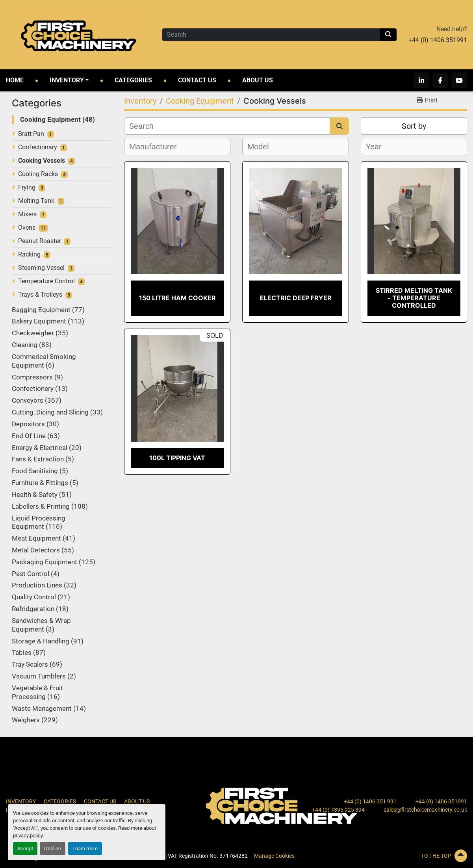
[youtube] (459, 80)
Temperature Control (46, 281)
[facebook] (440, 80)
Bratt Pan (31, 134)
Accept (25, 848)
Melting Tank (36, 201)
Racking (29, 254)
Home (15, 80)
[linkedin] (421, 80)
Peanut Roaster (39, 241)
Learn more (85, 848)
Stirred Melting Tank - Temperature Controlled (414, 298)
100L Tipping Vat (177, 458)
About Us (258, 80)
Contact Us (197, 80)
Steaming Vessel (41, 268)
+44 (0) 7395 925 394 (338, 810)
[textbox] (157, 147)
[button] (69, 80)
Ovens (27, 228)
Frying (27, 187)
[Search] (271, 35)
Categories (133, 80)
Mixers (27, 214)
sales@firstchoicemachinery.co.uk (425, 810)
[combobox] (177, 147)
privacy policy (28, 835)
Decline (53, 848)
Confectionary (38, 147)
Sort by (414, 126)
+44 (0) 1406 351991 (438, 40)
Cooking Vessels (42, 161)
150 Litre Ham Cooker (177, 298)
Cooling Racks (38, 174)
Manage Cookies (274, 856)
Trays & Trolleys (40, 295)
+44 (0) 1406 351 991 (370, 801)
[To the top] (394, 856)
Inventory (67, 80)
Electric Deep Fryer (296, 298)
